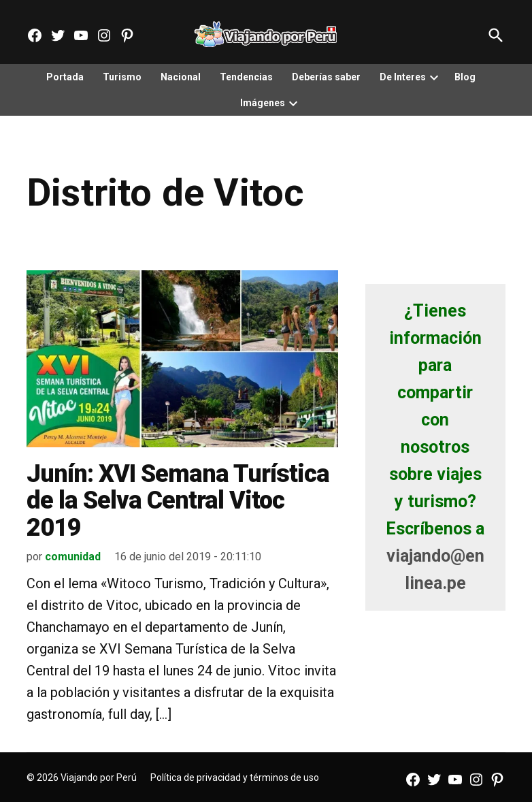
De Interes (403, 77)
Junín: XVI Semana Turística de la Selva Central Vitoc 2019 (178, 501)
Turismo (122, 77)
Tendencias (246, 77)
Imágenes (263, 103)
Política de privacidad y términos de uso (235, 777)
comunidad (73, 557)
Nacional (181, 77)
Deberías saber (326, 77)
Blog (465, 77)
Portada (65, 77)
